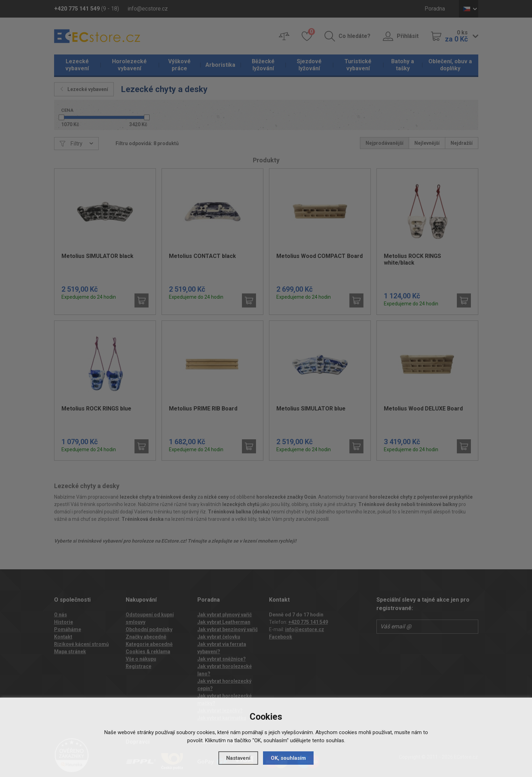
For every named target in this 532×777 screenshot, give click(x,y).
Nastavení (238, 758)
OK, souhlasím (288, 758)
